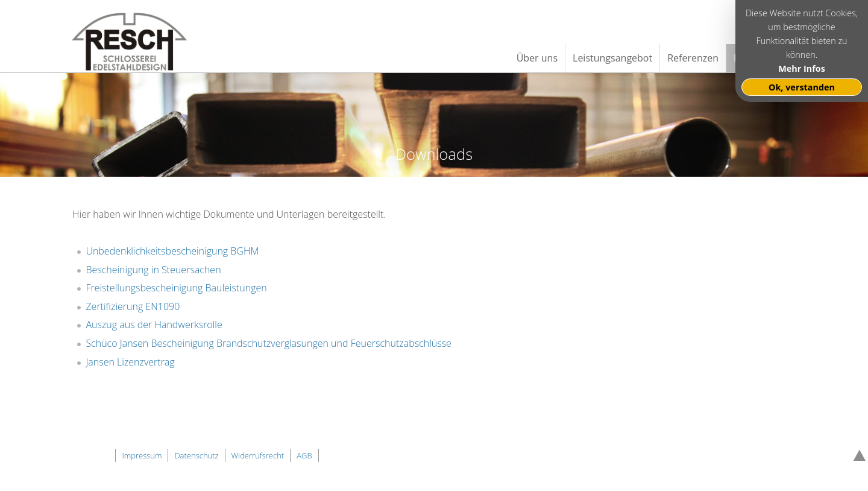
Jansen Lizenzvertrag (130, 362)
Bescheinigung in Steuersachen (153, 270)
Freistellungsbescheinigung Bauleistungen (176, 288)
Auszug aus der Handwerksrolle (154, 325)
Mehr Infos (802, 68)
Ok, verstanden (802, 87)
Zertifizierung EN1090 (133, 306)
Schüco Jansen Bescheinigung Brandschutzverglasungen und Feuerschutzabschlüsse (269, 343)
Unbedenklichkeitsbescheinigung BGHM (172, 251)
